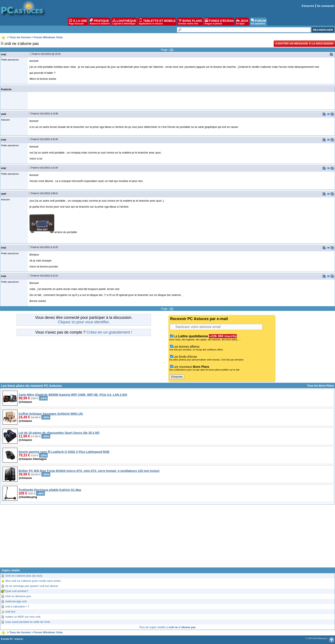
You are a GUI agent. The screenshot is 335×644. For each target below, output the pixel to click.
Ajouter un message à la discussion (304, 44)
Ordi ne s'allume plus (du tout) (24, 576)
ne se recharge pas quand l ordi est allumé (32, 586)
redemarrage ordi (16, 601)
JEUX (242, 22)
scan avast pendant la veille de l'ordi (28, 622)
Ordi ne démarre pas (18, 596)
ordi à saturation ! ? (17, 606)
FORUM (258, 22)
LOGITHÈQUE (124, 22)
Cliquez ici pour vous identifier (83, 322)
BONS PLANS (190, 22)
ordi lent (10, 612)
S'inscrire (308, 6)
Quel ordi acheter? (17, 591)
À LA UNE (78, 22)
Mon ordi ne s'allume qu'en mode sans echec (33, 581)
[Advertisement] (167, 538)
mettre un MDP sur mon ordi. (23, 617)
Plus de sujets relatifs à (167, 627)
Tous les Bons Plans (320, 386)
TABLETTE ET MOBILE (157, 22)
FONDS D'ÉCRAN (219, 22)
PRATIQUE (100, 22)
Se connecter (326, 6)
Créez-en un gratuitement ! (109, 332)
